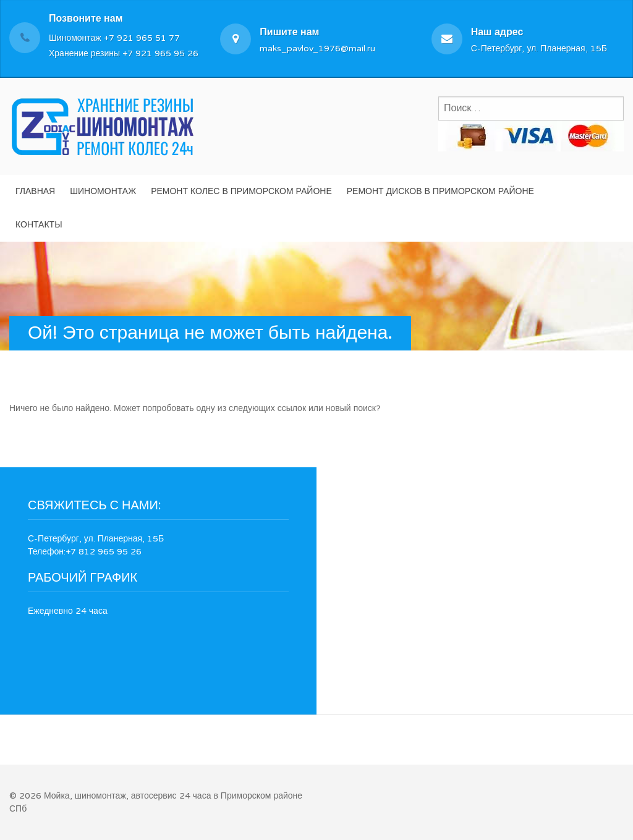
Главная (35, 191)
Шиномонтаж (103, 191)
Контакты (39, 225)
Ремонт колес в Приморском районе (241, 191)
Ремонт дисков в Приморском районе (440, 191)
